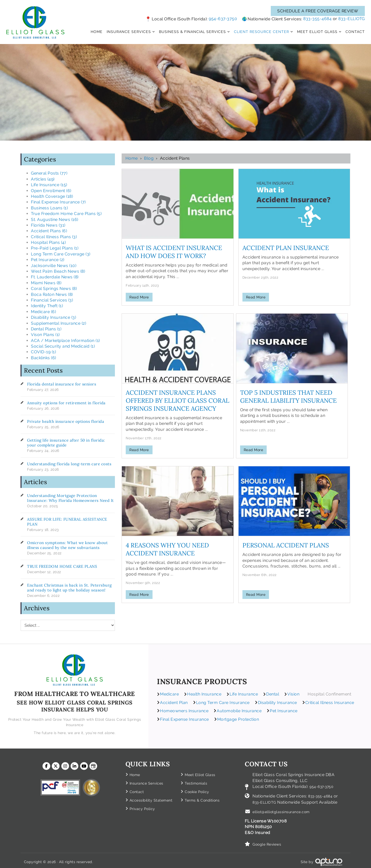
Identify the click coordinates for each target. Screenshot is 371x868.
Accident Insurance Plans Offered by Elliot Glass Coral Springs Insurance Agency (178, 401)
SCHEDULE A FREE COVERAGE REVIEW (318, 11)
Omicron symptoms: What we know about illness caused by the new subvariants (67, 545)
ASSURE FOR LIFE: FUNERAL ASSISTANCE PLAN (67, 522)
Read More (139, 297)
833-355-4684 (317, 19)
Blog (149, 158)
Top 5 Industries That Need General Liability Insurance (288, 397)
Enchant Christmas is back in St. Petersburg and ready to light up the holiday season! (69, 588)
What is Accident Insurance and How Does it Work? (174, 252)
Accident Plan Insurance (286, 248)
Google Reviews (269, 842)
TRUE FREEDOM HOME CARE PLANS (62, 566)
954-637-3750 (223, 19)
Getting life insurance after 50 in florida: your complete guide (66, 443)
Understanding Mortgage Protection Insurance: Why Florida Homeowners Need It (70, 498)
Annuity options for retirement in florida (66, 403)
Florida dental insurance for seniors (62, 384)
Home (132, 158)
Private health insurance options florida (66, 421)
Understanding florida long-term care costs (69, 464)
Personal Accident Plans (286, 545)
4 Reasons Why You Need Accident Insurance (167, 549)
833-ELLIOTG (352, 19)
